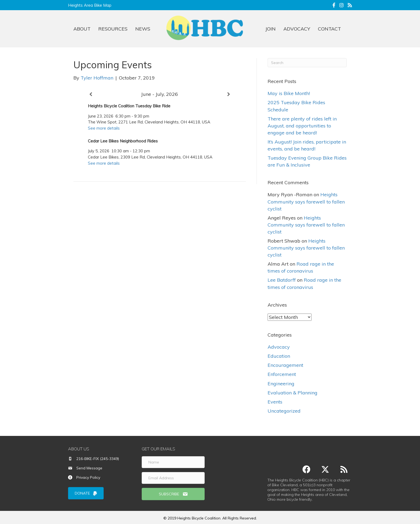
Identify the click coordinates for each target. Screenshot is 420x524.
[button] (173, 494)
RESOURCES (113, 29)
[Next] (229, 94)
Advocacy (279, 347)
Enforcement (282, 374)
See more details (104, 128)
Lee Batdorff (282, 280)
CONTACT (329, 29)
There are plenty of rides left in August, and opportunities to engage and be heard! (302, 126)
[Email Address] (173, 478)
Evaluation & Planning (292, 393)
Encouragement (285, 365)
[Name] (173, 462)
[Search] (307, 63)
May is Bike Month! (289, 93)
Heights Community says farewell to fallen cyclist (306, 201)
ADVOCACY (297, 29)
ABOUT (82, 29)
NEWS (143, 29)
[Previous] (91, 94)
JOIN (271, 29)
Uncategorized (284, 411)
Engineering (281, 383)
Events (275, 402)
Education (279, 356)
